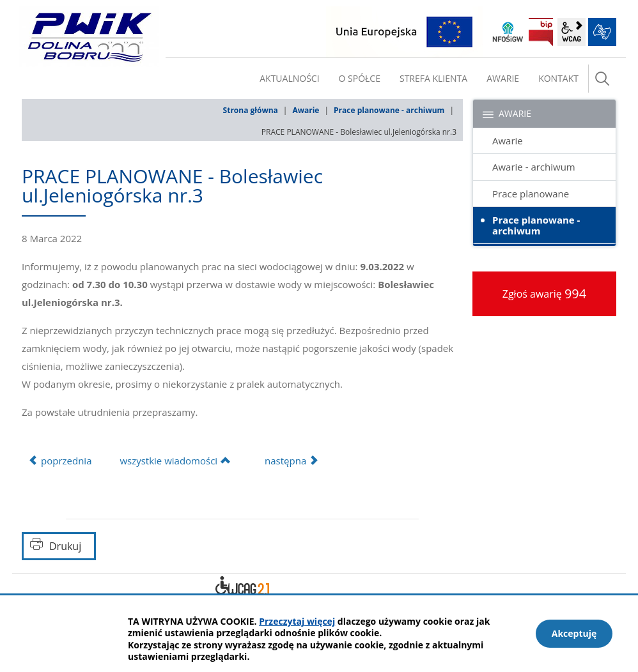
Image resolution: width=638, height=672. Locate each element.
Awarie (306, 110)
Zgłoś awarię (545, 294)
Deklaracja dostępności (242, 588)
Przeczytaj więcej (297, 621)
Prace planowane (531, 194)
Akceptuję (574, 633)
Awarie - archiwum (534, 167)
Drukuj (65, 546)
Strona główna (251, 110)
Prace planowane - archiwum (389, 110)
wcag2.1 (572, 32)
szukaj (602, 79)
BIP (541, 32)
